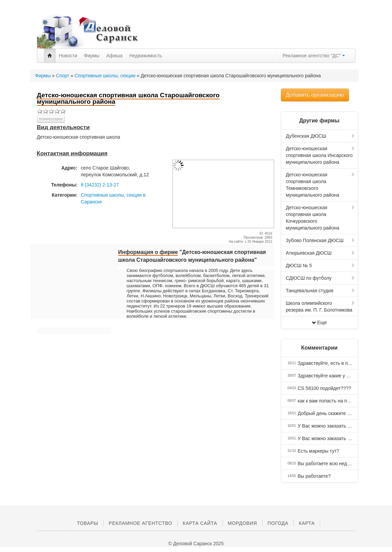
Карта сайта (200, 523)
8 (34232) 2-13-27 (100, 185)
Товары (88, 523)
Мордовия (242, 523)
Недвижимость (146, 56)
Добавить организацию (315, 95)
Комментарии (51, 119)
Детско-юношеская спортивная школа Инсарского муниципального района (321, 155)
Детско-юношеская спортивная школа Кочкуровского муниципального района (321, 218)
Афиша (115, 56)
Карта (307, 523)
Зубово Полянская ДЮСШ (321, 240)
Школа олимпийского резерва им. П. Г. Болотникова (321, 307)
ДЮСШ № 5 (321, 265)
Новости (68, 56)
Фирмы (92, 56)
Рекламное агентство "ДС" (314, 56)
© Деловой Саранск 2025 (196, 544)
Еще (319, 322)
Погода (278, 523)
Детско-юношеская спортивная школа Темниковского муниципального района (321, 185)
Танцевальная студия (321, 291)
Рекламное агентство (140, 523)
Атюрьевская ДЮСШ (321, 253)
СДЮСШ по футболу (321, 278)
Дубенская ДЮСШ (321, 136)
